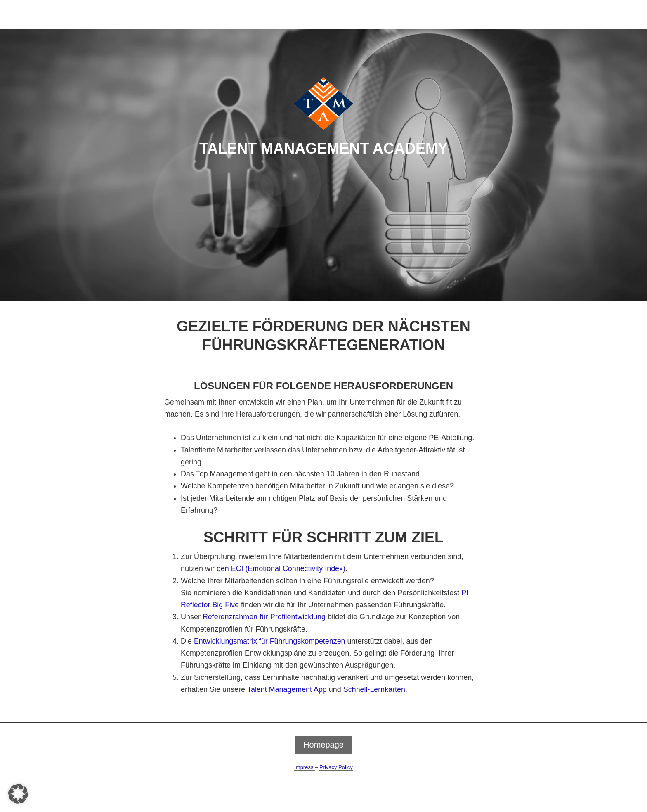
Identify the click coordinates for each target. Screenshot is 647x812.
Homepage (323, 745)
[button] (18, 794)
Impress (305, 767)
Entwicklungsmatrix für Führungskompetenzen (270, 641)
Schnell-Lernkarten (375, 689)
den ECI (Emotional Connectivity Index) (281, 568)
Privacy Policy (336, 767)
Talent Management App (287, 689)
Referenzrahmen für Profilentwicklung (264, 617)
